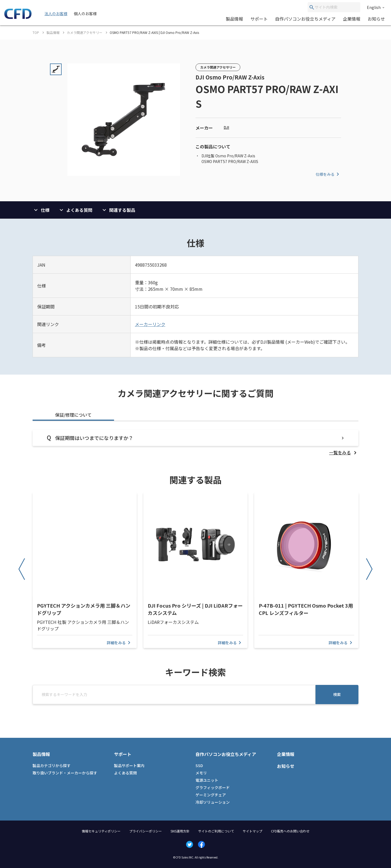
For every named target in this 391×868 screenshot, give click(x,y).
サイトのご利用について (216, 831)
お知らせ (376, 19)
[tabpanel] (195, 443)
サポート (259, 19)
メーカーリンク (150, 324)
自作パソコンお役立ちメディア (305, 19)
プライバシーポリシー (146, 831)
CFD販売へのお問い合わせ (290, 831)
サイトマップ (253, 831)
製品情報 (234, 19)
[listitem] (344, 452)
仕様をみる (328, 174)
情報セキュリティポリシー (101, 831)
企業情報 (352, 19)
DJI (226, 127)
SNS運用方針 (180, 831)
